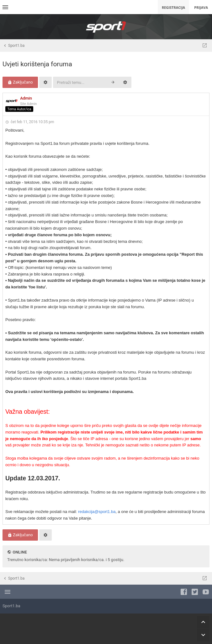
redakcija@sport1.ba (97, 512)
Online (20, 552)
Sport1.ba (11, 606)
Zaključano (20, 82)
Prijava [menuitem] (201, 7)
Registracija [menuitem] (173, 7)
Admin (26, 98)
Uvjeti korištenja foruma (37, 64)
